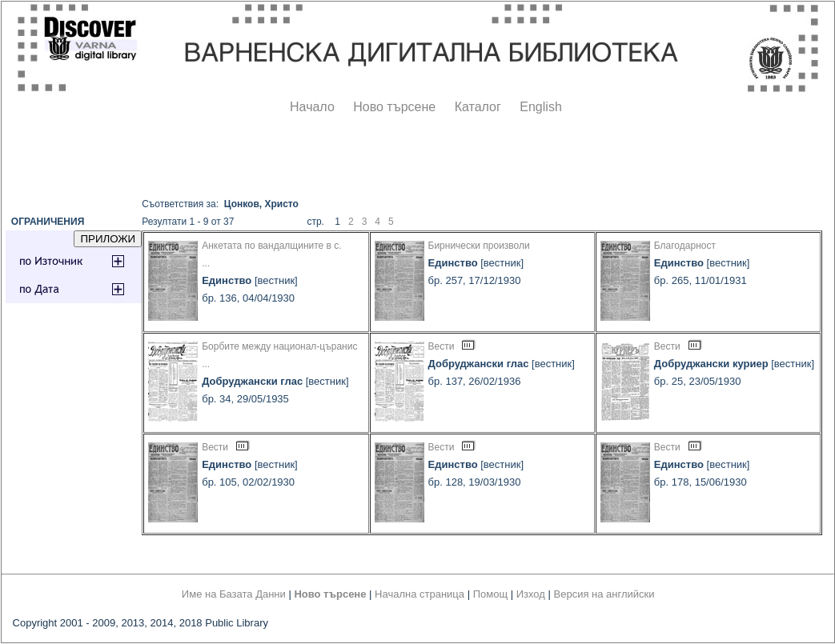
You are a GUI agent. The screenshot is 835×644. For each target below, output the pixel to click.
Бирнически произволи (479, 246)
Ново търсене (394, 107)
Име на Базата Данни (234, 594)
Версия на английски (604, 594)
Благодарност (685, 246)
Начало (312, 107)
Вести (442, 346)
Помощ (490, 594)
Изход (531, 594)
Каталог (478, 107)
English (540, 107)
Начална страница (420, 594)
